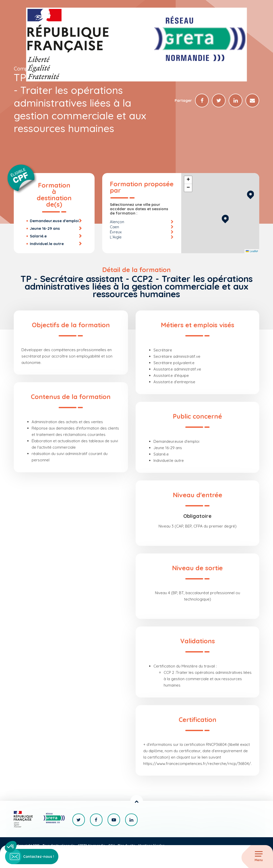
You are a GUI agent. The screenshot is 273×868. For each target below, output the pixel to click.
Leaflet (252, 251)
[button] (225, 218)
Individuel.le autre (47, 244)
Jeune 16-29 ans (45, 228)
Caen (114, 227)
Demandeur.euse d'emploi (54, 221)
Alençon (117, 222)
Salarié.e (38, 236)
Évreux (116, 232)
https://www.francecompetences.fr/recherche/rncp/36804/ (197, 764)
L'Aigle (116, 237)
